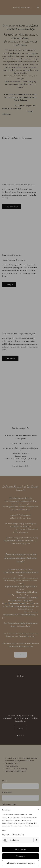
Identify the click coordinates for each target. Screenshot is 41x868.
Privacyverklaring (18, 834)
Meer (4, 830)
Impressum (6, 834)
